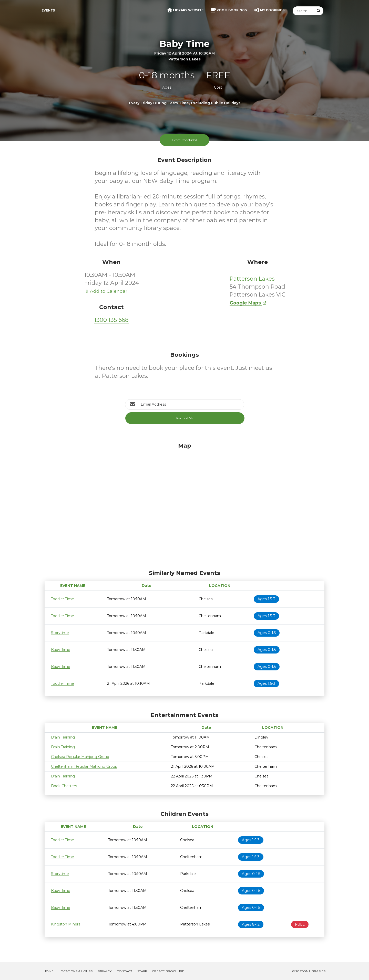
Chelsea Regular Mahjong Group (80, 757)
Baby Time (61, 650)
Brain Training (63, 737)
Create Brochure (168, 971)
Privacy (105, 971)
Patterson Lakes (252, 279)
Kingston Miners (66, 924)
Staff (142, 971)
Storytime (60, 633)
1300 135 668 (111, 320)
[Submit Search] (319, 11)
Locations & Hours (76, 971)
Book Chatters (64, 786)
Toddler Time (63, 599)
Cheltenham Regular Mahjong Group (84, 766)
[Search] (303, 11)
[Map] (184, 505)
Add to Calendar (106, 291)
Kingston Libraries (309, 971)
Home (49, 971)
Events (48, 10)
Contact (124, 971)
